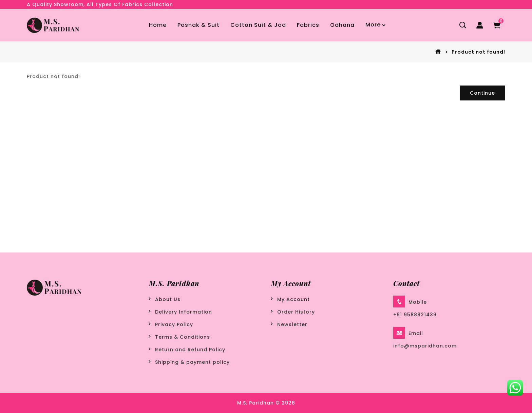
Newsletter (292, 324)
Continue (482, 93)
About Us (168, 299)
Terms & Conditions (183, 337)
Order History (296, 312)
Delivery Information (184, 312)
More (373, 25)
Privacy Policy (174, 324)
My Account (293, 299)
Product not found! (478, 52)
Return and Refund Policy (190, 350)
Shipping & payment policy (192, 362)
